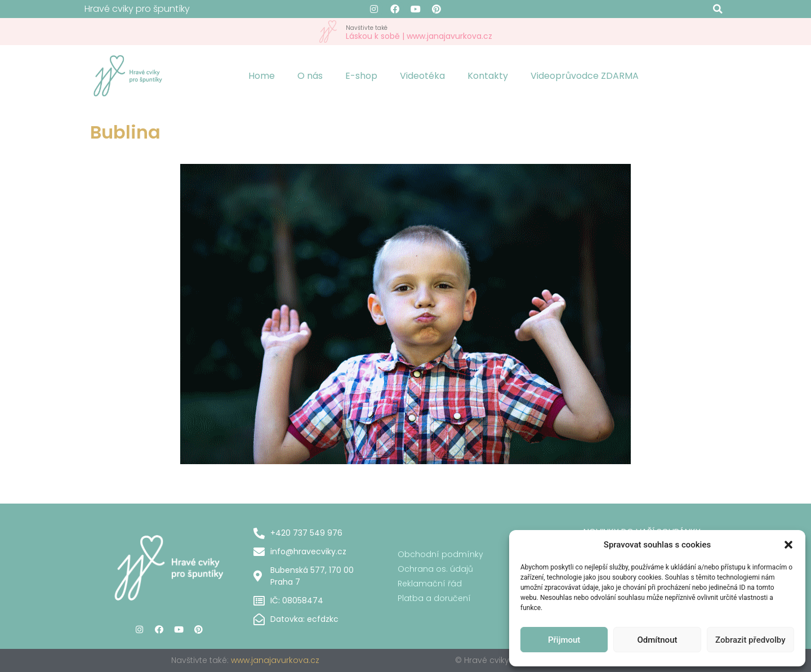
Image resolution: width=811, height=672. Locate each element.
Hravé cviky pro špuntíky (137, 9)
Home (262, 76)
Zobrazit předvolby (750, 640)
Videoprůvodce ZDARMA (585, 76)
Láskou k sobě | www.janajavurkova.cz (419, 32)
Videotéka (422, 76)
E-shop (361, 76)
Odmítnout (658, 640)
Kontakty (488, 76)
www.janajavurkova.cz (275, 660)
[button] (788, 545)
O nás (310, 76)
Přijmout (564, 640)
